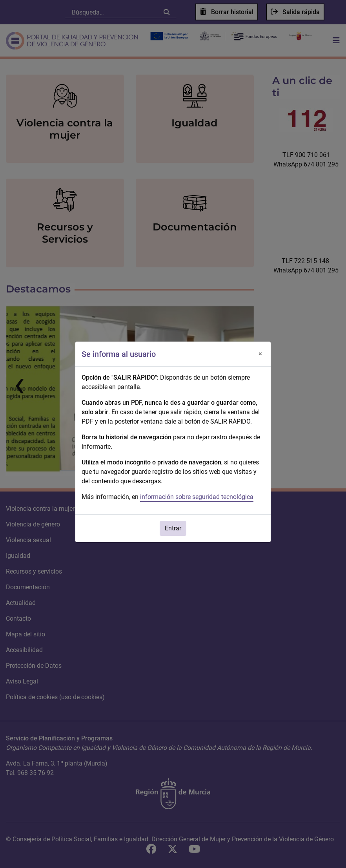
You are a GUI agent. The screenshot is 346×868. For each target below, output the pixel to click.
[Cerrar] (260, 354)
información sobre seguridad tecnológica (197, 497)
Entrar (173, 528)
